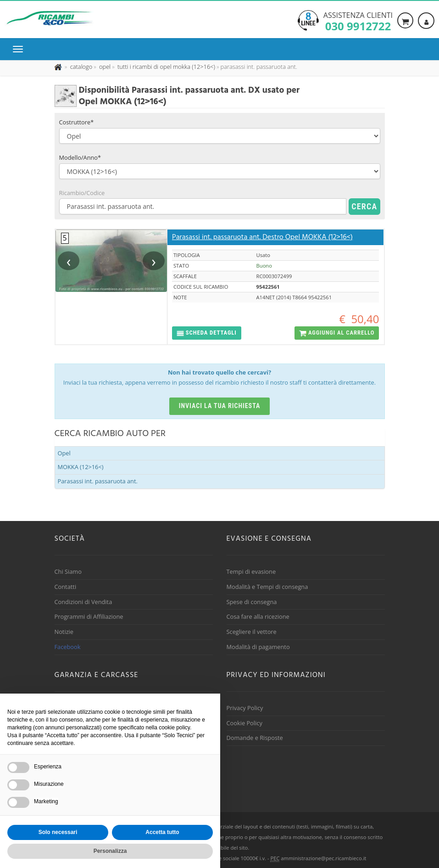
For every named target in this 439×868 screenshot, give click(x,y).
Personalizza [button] (110, 851)
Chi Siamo (68, 571)
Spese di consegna (252, 602)
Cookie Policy (245, 723)
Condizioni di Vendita (83, 602)
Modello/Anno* (80, 157)
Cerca (364, 206)
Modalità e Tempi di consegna (267, 587)
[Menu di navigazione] (20, 49)
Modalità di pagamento (258, 647)
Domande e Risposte (255, 738)
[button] (207, 333)
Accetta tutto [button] (162, 832)
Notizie (64, 632)
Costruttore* (77, 122)
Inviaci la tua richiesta (220, 406)
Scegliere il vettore (252, 632)
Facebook (68, 647)
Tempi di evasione (251, 571)
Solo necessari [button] (58, 832)
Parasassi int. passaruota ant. (98, 481)
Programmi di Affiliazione (89, 616)
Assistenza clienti (358, 21)
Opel (64, 453)
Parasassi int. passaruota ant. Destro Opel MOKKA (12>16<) (262, 237)
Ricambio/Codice (82, 193)
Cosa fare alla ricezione (258, 616)
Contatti (66, 587)
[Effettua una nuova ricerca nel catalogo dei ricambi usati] (80, 67)
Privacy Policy (245, 708)
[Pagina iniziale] (59, 67)
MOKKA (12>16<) (81, 467)
